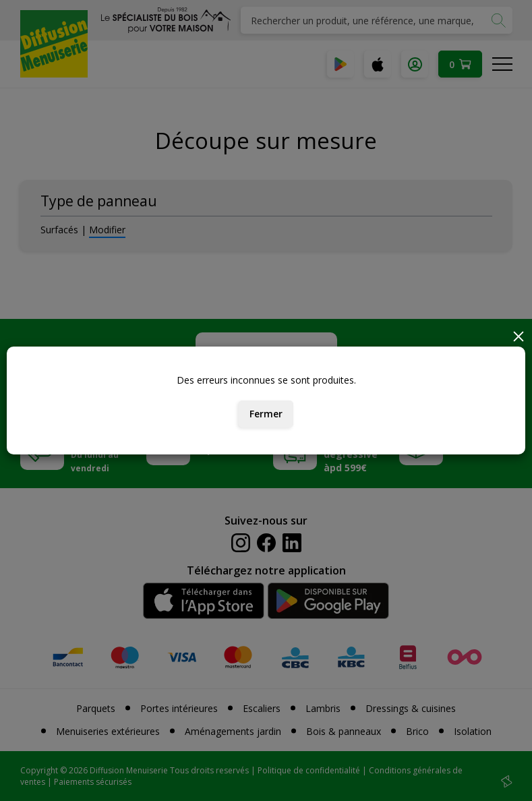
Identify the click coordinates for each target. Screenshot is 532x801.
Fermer (266, 414)
